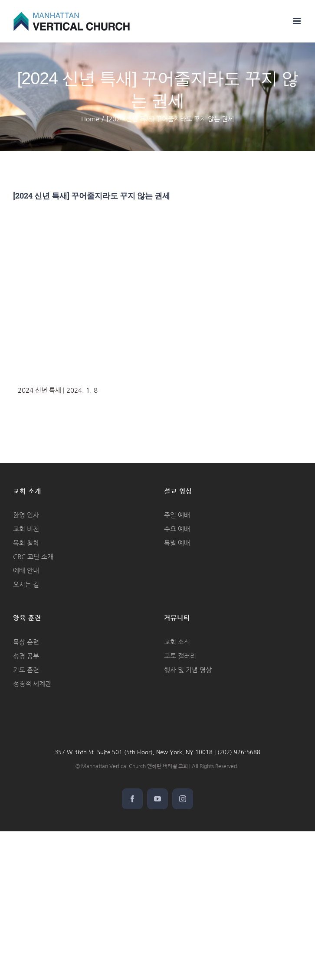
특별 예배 (177, 543)
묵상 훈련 (26, 642)
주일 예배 (177, 515)
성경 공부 (26, 656)
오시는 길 (26, 584)
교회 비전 (26, 529)
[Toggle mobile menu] (297, 21)
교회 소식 (177, 642)
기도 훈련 (26, 670)
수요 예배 (177, 529)
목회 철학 (26, 543)
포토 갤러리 (180, 656)
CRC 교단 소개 (33, 557)
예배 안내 (26, 571)
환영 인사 (26, 515)
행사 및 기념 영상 (188, 670)
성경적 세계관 (32, 684)
